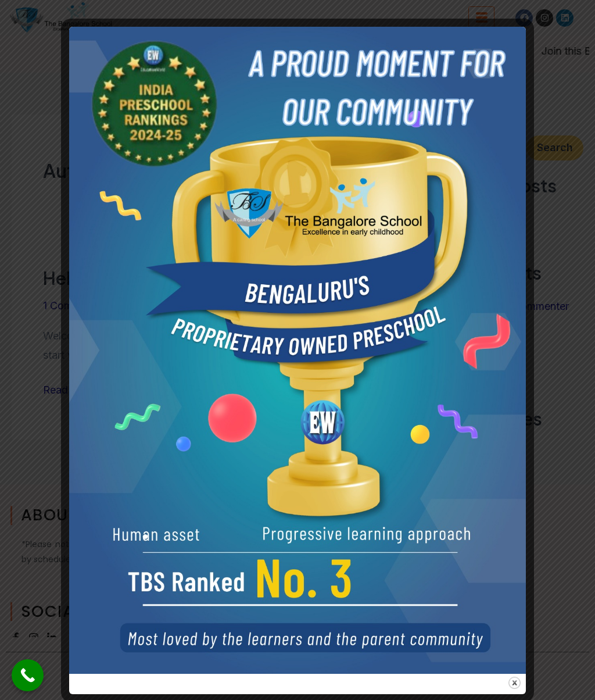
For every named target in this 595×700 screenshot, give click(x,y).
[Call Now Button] (28, 675)
